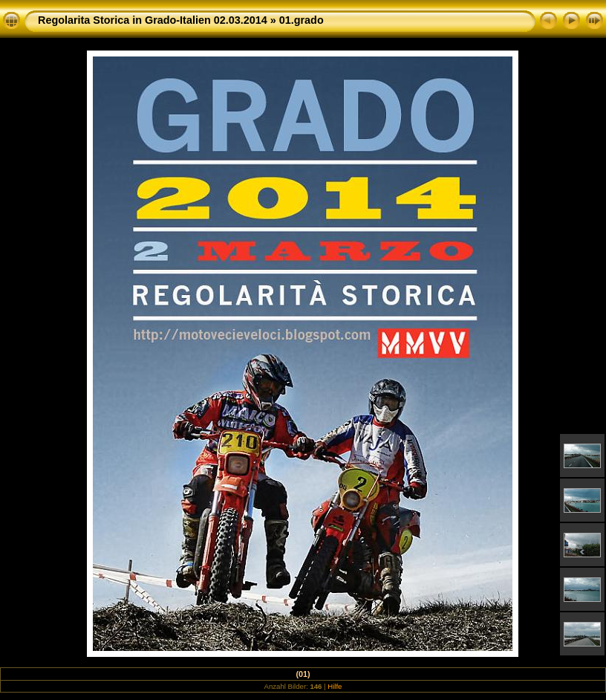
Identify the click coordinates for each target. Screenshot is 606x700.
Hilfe (335, 686)
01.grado (302, 20)
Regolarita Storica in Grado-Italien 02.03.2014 (153, 20)
